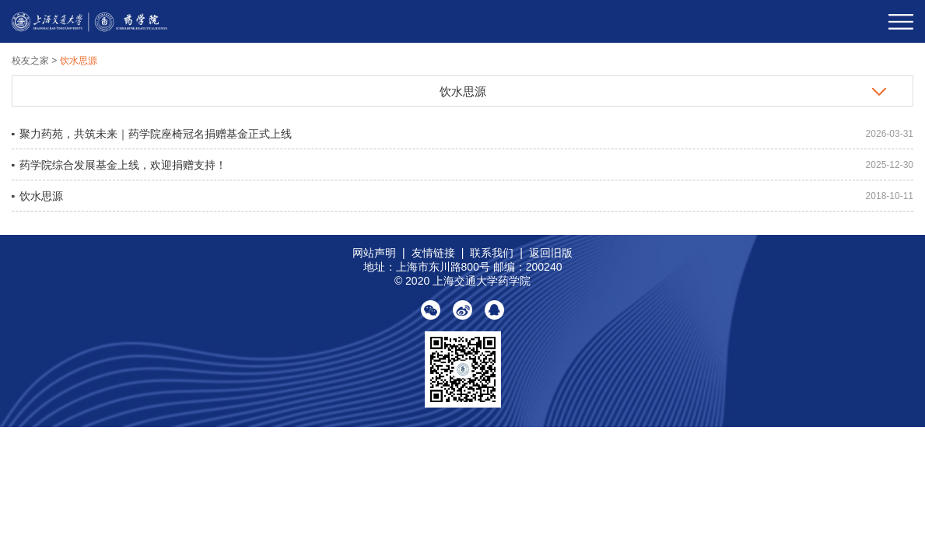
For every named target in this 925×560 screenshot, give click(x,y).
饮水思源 (79, 61)
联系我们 (492, 253)
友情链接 (433, 253)
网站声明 (374, 253)
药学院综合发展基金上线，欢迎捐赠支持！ (123, 165)
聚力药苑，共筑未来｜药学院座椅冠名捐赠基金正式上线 (156, 134)
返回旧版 (551, 253)
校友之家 (32, 61)
